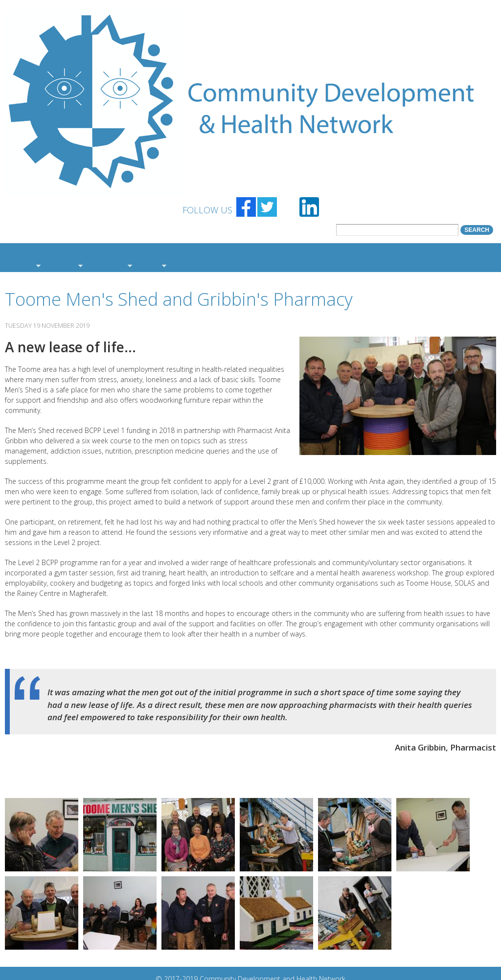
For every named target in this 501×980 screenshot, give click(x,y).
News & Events (112, 261)
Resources (154, 261)
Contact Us (233, 261)
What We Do (67, 261)
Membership (193, 261)
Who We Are (25, 261)
